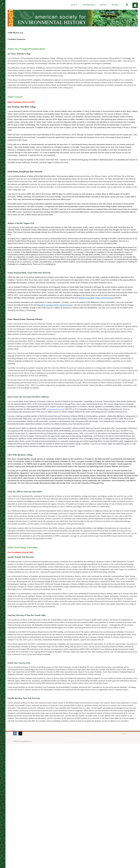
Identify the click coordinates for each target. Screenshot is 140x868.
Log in (135, 5)
